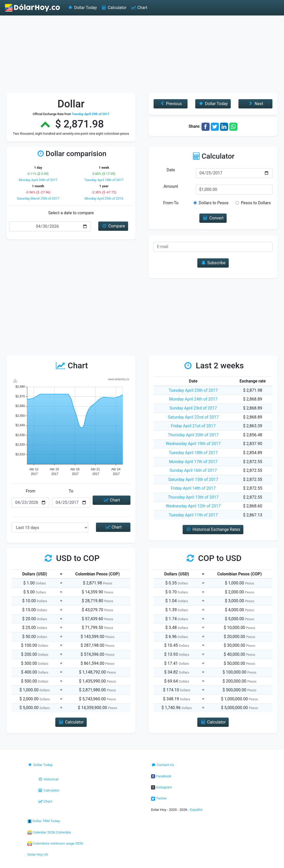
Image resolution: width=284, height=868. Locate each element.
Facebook (161, 776)
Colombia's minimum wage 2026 (55, 843)
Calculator (114, 8)
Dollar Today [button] (213, 104)
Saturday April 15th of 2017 (193, 479)
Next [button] (255, 104)
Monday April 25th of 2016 (104, 198)
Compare (113, 226)
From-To (171, 203)
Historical (48, 779)
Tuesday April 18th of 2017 (104, 180)
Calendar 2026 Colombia (49, 832)
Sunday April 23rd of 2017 (193, 408)
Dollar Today (82, 8)
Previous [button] (171, 104)
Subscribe (213, 263)
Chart (139, 8)
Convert (213, 218)
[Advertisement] (142, 54)
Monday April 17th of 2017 (193, 462)
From (30, 491)
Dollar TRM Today (44, 821)
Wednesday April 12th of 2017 (193, 506)
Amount (171, 186)
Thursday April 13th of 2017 (193, 497)
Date (171, 170)
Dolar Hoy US (38, 854)
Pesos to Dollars (256, 203)
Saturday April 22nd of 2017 (193, 417)
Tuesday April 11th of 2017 (193, 515)
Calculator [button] (71, 722)
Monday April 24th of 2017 (38, 180)
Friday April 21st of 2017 (193, 426)
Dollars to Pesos (214, 203)
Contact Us (162, 765)
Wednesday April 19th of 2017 (193, 444)
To (71, 491)
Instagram (161, 787)
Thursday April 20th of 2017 (193, 435)
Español (196, 810)
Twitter (159, 798)
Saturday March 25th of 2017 (38, 198)
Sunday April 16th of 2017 (193, 470)
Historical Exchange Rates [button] (213, 529)
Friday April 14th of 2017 (193, 488)
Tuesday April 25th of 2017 (193, 390)
